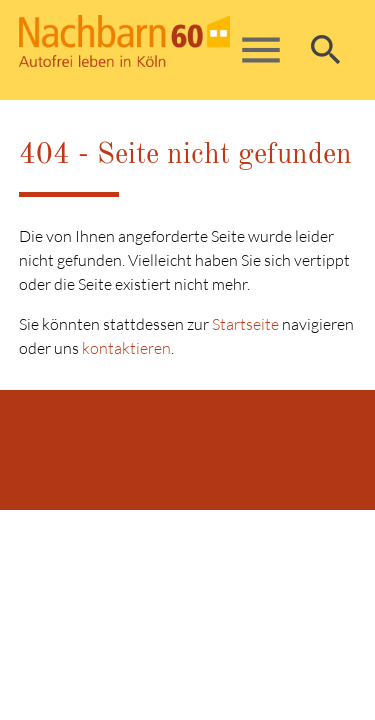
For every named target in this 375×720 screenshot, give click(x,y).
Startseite (245, 324)
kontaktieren (126, 348)
